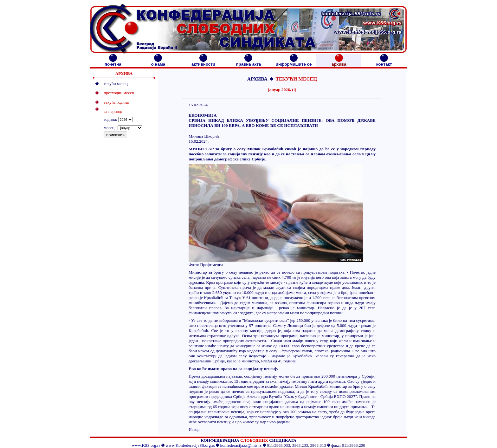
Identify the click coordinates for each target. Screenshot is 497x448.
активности (203, 62)
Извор (194, 429)
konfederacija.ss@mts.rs (241, 445)
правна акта (248, 62)
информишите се (294, 62)
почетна (113, 62)
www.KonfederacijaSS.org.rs (190, 445)
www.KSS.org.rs (146, 445)
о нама (158, 62)
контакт (384, 62)
